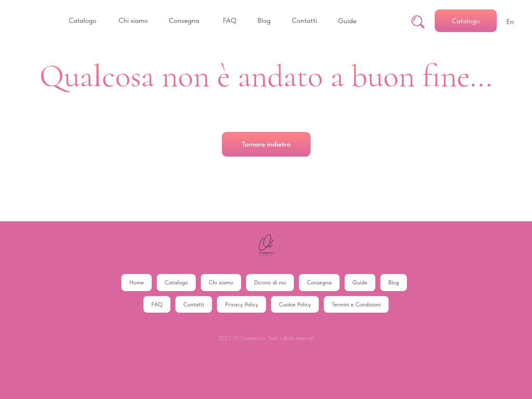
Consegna (319, 282)
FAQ (157, 304)
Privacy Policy (241, 304)
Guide (360, 282)
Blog (394, 282)
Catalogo (176, 282)
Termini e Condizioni (356, 304)
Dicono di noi (270, 282)
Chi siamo (221, 282)
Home (137, 282)
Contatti (194, 304)
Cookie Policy (295, 304)
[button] (82, 21)
